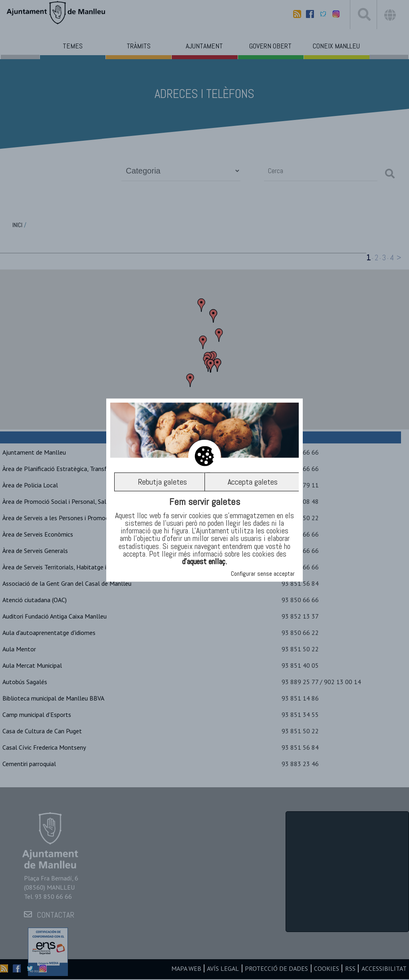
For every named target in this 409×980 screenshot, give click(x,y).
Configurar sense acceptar (263, 574)
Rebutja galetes (162, 482)
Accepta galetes (253, 482)
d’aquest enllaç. (204, 561)
